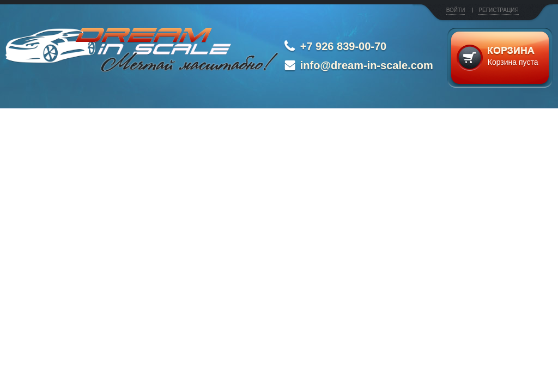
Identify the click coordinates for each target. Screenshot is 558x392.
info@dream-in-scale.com (367, 65)
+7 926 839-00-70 (343, 46)
